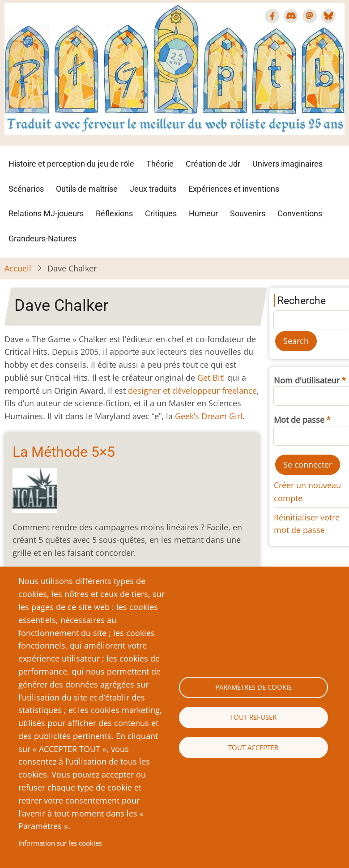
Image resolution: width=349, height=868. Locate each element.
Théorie (160, 164)
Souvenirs (248, 213)
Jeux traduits (153, 189)
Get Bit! (211, 378)
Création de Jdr (213, 164)
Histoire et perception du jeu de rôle (71, 164)
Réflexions (114, 213)
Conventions (300, 213)
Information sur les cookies (60, 843)
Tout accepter (253, 748)
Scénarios (26, 189)
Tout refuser (253, 717)
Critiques (161, 213)
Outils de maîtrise (87, 189)
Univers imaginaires (287, 164)
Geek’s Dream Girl (209, 416)
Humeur (203, 213)
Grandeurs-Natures (43, 238)
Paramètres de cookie (253, 687)
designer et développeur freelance (192, 391)
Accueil (18, 268)
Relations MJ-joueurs (46, 213)
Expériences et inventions (234, 189)
